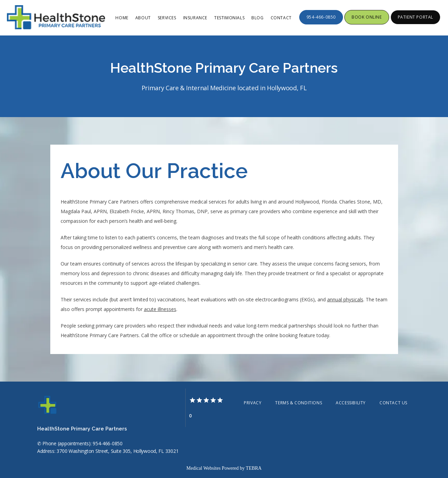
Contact (281, 18)
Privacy (253, 403)
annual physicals (345, 299)
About (143, 18)
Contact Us (393, 403)
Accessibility (351, 403)
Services (167, 18)
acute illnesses (160, 309)
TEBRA (254, 468)
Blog (257, 18)
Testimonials (229, 18)
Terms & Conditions (299, 403)
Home (122, 18)
